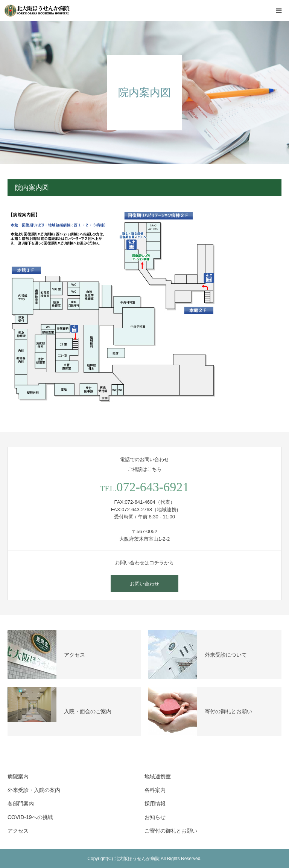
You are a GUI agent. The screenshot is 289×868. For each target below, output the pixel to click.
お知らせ (155, 817)
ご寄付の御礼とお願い (171, 831)
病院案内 (18, 776)
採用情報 (155, 804)
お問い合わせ (144, 584)
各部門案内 (21, 804)
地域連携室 (158, 776)
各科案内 (155, 790)
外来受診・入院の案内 (34, 790)
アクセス (18, 831)
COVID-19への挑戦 (30, 817)
